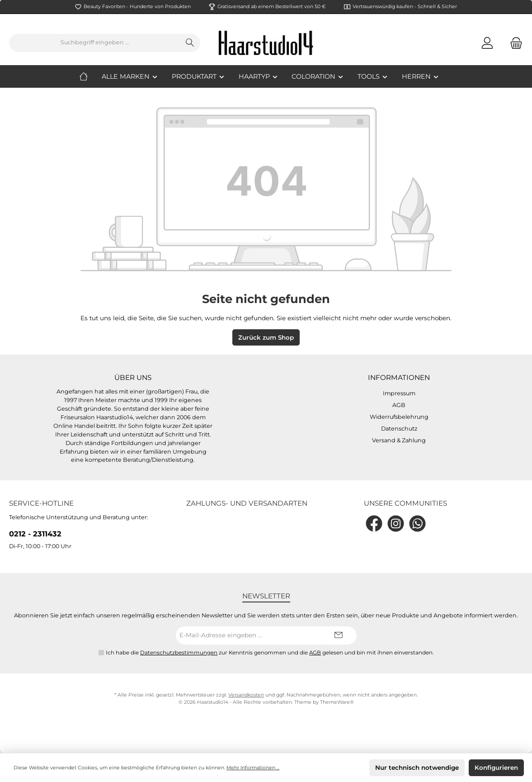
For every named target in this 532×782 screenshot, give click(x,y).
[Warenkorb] (513, 43)
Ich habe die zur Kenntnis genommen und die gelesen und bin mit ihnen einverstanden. (270, 653)
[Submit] (339, 635)
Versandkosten (246, 695)
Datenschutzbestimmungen (179, 653)
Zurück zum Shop (266, 337)
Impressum (399, 393)
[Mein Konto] (487, 43)
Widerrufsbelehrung (399, 417)
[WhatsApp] (417, 524)
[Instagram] (396, 524)
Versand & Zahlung (399, 440)
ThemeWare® (337, 702)
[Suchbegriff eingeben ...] (95, 43)
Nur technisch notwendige (417, 768)
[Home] (90, 76)
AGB (399, 405)
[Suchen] (190, 43)
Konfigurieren (496, 768)
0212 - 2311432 (35, 534)
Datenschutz (399, 429)
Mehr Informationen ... (253, 768)
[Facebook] (374, 524)
